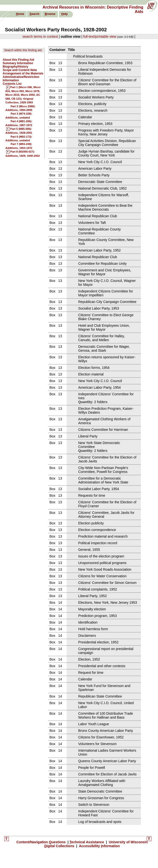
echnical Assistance (87, 842)
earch (34, 14)
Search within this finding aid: (23, 50)
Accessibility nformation (99, 846)
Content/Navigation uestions (42, 842)
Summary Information (18, 63)
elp (65, 14)
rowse (50, 14)
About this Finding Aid (18, 60)
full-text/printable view (100, 36)
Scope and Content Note (20, 70)
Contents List (12, 84)
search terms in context (40, 36)
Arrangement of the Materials (23, 73)
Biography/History (15, 67)
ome (20, 14)
